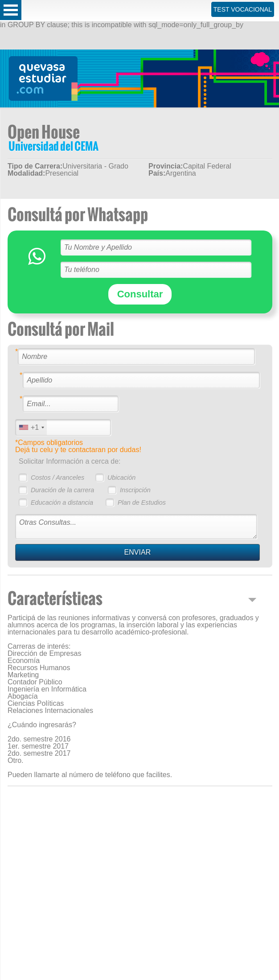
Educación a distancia (62, 502)
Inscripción (135, 490)
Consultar (140, 294)
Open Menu (11, 10)
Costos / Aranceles (57, 478)
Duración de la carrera (62, 490)
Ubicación (121, 478)
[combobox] (31, 427)
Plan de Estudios (142, 502)
